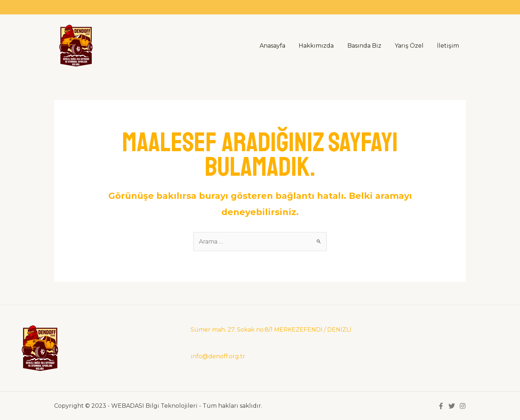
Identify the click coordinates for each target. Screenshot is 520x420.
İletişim (449, 46)
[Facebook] (441, 406)
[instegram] (463, 406)
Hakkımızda (323, 46)
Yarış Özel (412, 46)
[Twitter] (452, 406)
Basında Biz (369, 46)
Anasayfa (281, 46)
